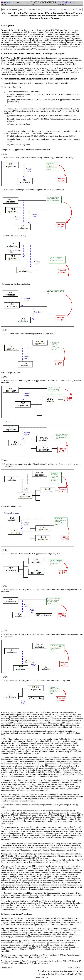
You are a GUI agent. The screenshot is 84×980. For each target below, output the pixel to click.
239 (73, 9)
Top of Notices (8, 2)
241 (80, 9)
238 (69, 9)
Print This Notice (65, 2)
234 (54, 9)
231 (43, 9)
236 (62, 9)
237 (65, 9)
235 (58, 9)
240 (77, 9)
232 (47, 9)
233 (50, 9)
